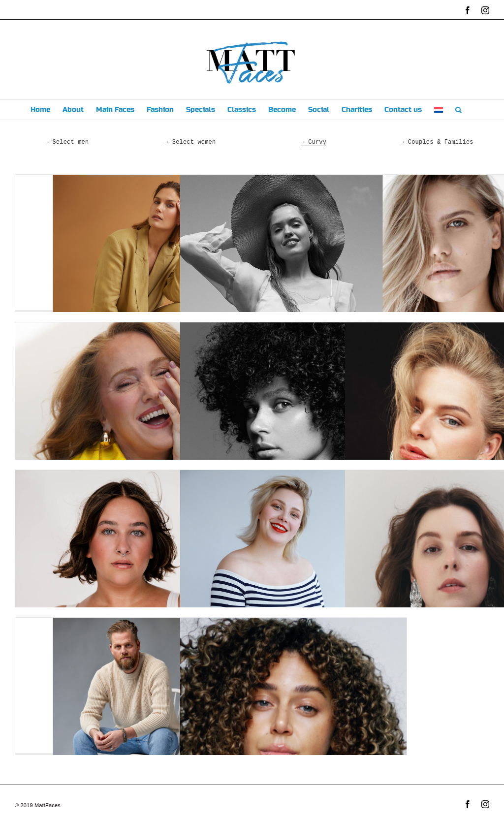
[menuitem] (439, 110)
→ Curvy (314, 142)
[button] (458, 110)
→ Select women (190, 142)
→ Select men (67, 142)
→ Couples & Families (437, 142)
